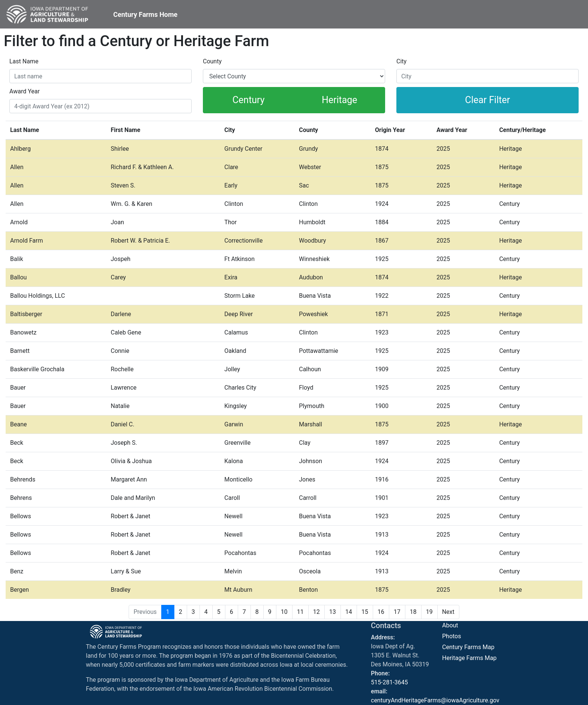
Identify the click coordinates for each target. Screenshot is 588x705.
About (450, 625)
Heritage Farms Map (469, 658)
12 (316, 612)
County (212, 61)
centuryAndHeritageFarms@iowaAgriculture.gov (435, 700)
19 (429, 612)
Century (249, 100)
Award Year (25, 91)
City (401, 61)
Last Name (24, 61)
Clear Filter (487, 100)
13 (333, 612)
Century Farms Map (468, 647)
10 (284, 612)
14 (349, 612)
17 (397, 612)
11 (300, 612)
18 (413, 612)
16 (381, 612)
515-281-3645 (389, 682)
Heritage (340, 100)
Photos (452, 636)
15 (365, 612)
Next (448, 612)
